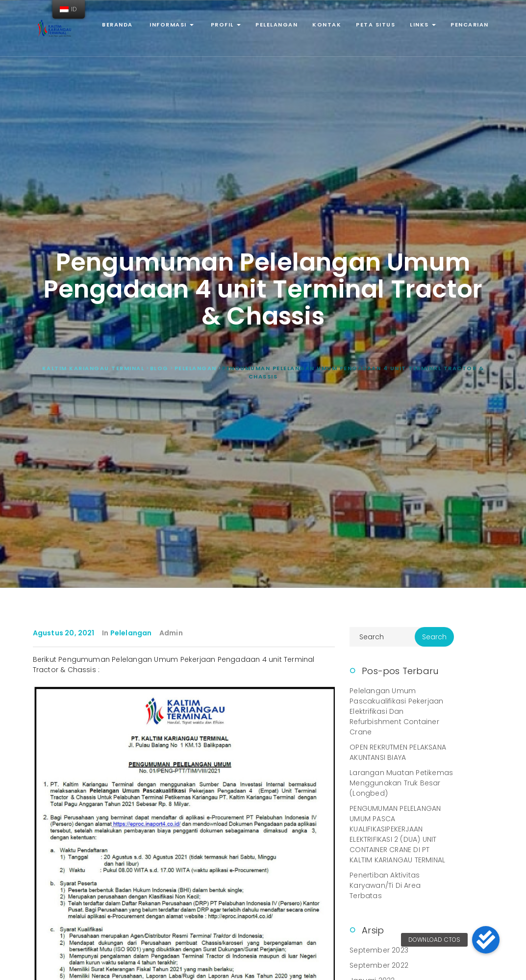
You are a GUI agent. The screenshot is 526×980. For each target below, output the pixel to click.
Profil (225, 25)
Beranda (117, 25)
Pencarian (470, 25)
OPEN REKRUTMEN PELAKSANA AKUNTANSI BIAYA (398, 752)
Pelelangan (276, 25)
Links (423, 25)
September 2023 (379, 950)
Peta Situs (376, 25)
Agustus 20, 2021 (64, 633)
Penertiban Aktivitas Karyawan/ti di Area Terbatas (385, 885)
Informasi (171, 25)
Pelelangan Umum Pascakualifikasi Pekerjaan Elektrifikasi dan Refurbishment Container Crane (396, 711)
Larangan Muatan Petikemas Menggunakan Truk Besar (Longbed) (401, 783)
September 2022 (379, 965)
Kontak (327, 25)
